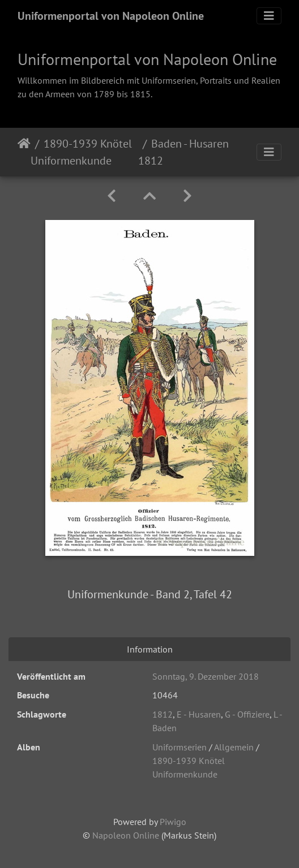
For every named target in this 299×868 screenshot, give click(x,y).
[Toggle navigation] (269, 16)
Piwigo (173, 822)
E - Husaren (199, 714)
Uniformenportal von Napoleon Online (111, 16)
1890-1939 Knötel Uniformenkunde (81, 152)
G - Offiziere (247, 714)
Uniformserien (180, 747)
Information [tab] (150, 649)
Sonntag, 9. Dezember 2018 (206, 676)
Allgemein (234, 747)
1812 (163, 714)
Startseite (24, 152)
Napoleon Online (126, 835)
